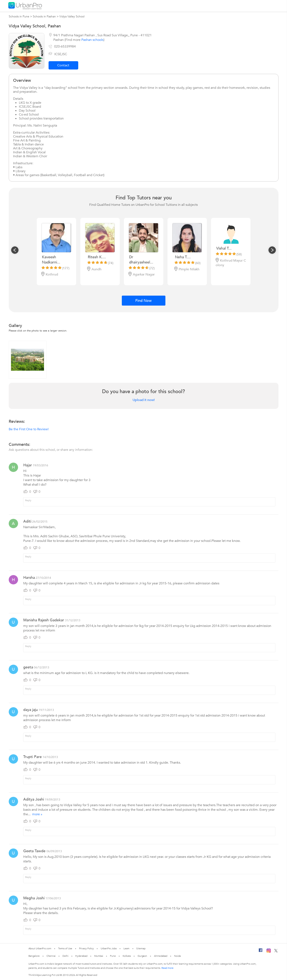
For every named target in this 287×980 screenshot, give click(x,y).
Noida (177, 956)
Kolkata (127, 956)
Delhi (65, 956)
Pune (113, 956)
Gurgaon (142, 956)
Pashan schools (92, 40)
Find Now (143, 301)
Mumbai (99, 956)
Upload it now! (144, 400)
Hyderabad (81, 956)
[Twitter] (276, 952)
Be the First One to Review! (29, 429)
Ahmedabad (161, 956)
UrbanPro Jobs (109, 948)
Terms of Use (65, 948)
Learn (127, 948)
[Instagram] (269, 952)
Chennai (51, 956)
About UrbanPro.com (40, 948)
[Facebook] (261, 952)
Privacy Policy (87, 948)
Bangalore (34, 956)
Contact (63, 65)
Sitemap (141, 948)
